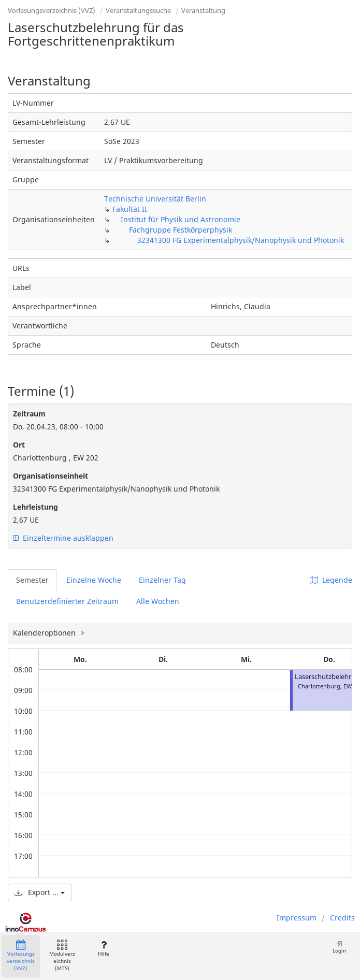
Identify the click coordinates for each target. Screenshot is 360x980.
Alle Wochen (158, 601)
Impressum (297, 918)
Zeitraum (29, 414)
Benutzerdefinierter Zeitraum (67, 601)
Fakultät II (130, 209)
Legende (331, 580)
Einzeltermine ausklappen (63, 538)
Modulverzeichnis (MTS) (62, 956)
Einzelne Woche (94, 580)
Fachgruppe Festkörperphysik (181, 230)
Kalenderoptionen (45, 633)
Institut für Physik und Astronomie (181, 219)
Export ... (40, 892)
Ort (19, 445)
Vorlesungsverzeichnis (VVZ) (52, 10)
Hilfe (103, 949)
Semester (32, 580)
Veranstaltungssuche (138, 10)
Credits (342, 918)
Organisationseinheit (51, 476)
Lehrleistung (35, 507)
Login (339, 947)
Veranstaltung (203, 10)
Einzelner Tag (162, 580)
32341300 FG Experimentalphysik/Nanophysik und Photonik (241, 240)
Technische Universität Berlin (155, 199)
